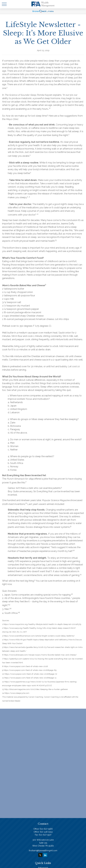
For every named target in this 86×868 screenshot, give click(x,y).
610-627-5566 (46, 829)
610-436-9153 (46, 832)
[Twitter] (40, 855)
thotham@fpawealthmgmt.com (43, 851)
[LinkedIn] (45, 855)
